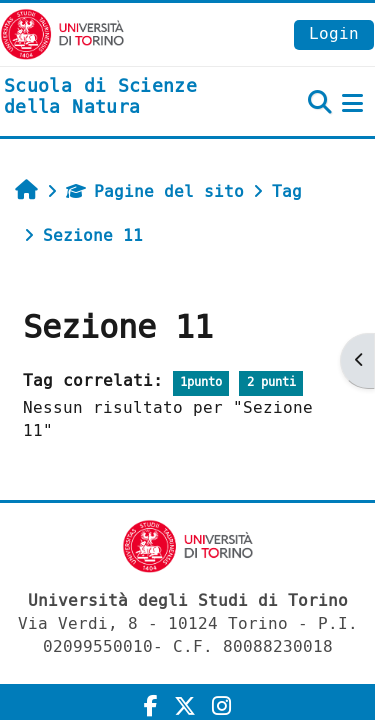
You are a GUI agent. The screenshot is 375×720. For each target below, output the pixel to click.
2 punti (271, 382)
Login (334, 33)
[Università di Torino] (62, 33)
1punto (201, 382)
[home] (125, 97)
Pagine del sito (155, 191)
